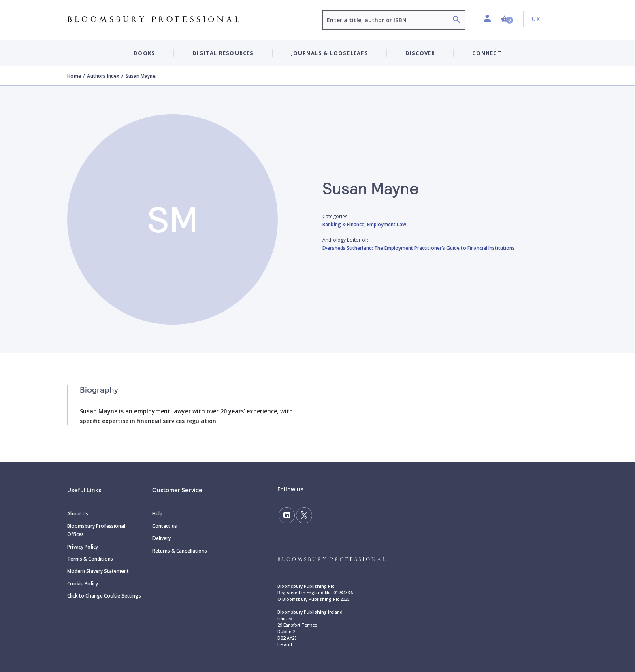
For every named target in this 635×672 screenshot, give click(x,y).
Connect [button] (487, 53)
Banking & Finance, (345, 224)
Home (74, 76)
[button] (507, 19)
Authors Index (103, 76)
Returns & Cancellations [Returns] (180, 551)
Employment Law (387, 224)
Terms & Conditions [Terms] (90, 559)
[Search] (456, 20)
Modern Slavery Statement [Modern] (98, 571)
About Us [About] (78, 514)
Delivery (162, 538)
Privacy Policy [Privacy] (83, 547)
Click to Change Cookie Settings (104, 596)
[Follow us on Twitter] (304, 515)
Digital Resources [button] (223, 53)
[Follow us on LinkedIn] (287, 515)
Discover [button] (420, 53)
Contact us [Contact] (165, 526)
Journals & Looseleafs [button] (330, 53)
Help (157, 514)
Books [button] (144, 53)
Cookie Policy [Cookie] (83, 584)
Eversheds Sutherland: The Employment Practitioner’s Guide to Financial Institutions (419, 248)
